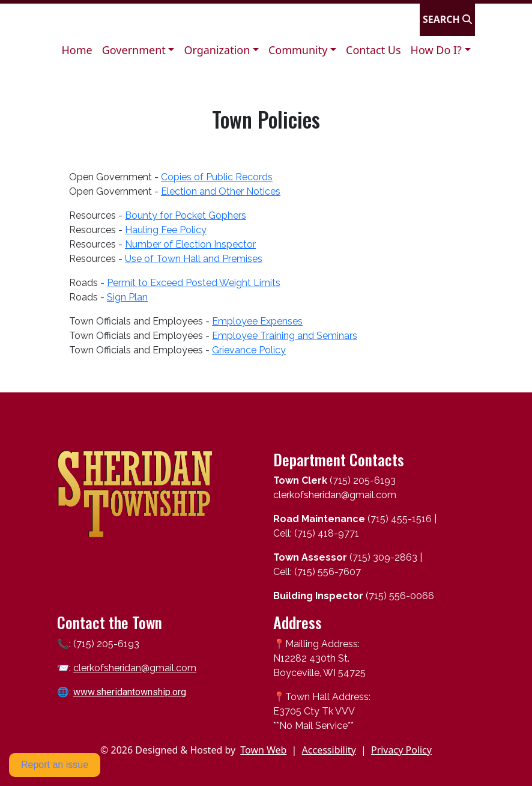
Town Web (263, 750)
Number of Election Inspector (190, 244)
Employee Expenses (257, 321)
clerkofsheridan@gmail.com (135, 668)
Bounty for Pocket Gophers (186, 215)
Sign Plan (127, 297)
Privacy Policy (401, 750)
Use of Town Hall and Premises (194, 259)
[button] (138, 50)
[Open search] (447, 19)
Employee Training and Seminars (285, 336)
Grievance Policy (249, 350)
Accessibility (329, 750)
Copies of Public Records (217, 177)
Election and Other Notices (221, 191)
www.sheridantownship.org (130, 692)
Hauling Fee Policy (166, 230)
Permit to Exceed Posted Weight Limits (194, 283)
